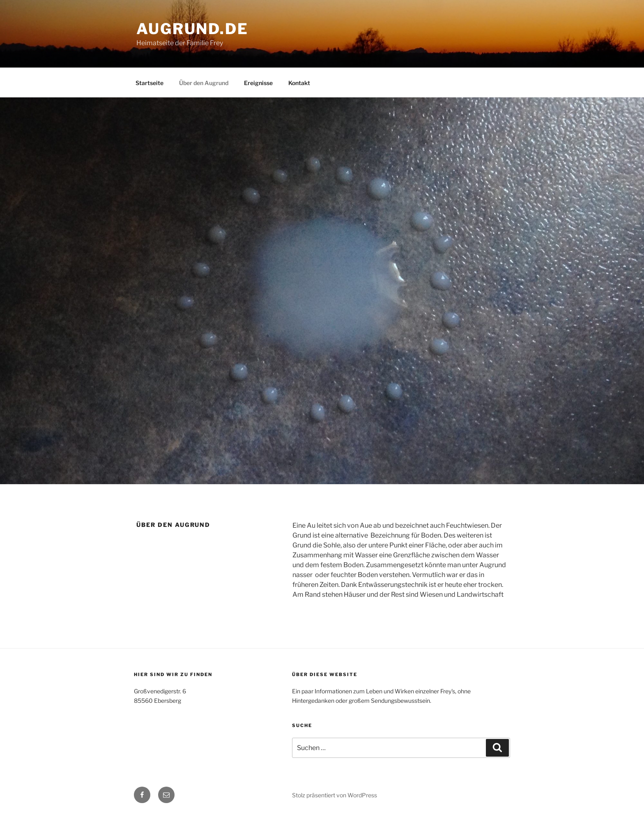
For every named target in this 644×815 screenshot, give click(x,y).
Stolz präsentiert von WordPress (335, 795)
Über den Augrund (204, 83)
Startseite (149, 83)
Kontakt (299, 83)
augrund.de (192, 29)
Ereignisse (258, 83)
